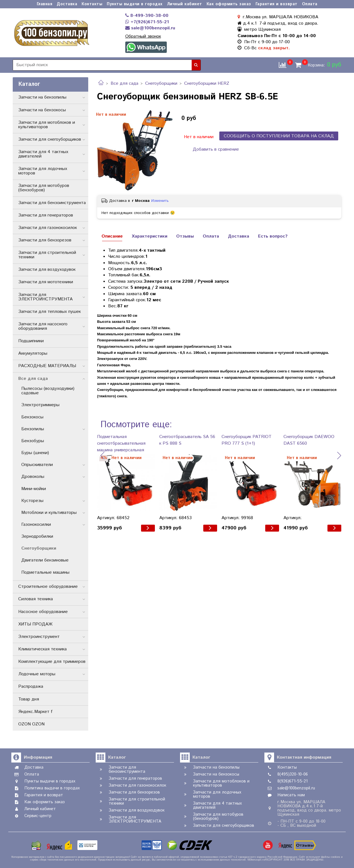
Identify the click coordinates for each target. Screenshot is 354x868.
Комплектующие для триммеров (52, 662)
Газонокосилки (36, 525)
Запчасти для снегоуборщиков (50, 139)
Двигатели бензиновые (45, 560)
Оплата (310, 4)
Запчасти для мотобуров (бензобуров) (44, 188)
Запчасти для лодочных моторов (43, 171)
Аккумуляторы (33, 353)
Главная (45, 4)
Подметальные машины (45, 572)
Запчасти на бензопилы (42, 97)
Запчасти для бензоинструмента (52, 203)
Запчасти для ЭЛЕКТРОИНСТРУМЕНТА (45, 297)
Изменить (160, 201)
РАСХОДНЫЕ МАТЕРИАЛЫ (47, 366)
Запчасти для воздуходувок (47, 270)
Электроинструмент (39, 637)
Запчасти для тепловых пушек (50, 312)
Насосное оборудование (43, 612)
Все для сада (124, 83)
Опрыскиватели (37, 465)
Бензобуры (33, 441)
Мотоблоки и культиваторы (49, 513)
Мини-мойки (34, 489)
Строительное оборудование (48, 587)
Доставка (67, 4)
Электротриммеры (40, 405)
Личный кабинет (185, 4)
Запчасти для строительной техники (47, 255)
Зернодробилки (37, 536)
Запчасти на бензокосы (42, 110)
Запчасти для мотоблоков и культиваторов (47, 125)
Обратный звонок (143, 36)
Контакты (92, 4)
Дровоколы (33, 477)
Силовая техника (36, 599)
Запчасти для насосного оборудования (43, 326)
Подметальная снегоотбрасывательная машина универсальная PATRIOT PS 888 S (121, 444)
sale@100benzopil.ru (150, 28)
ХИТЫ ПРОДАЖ (35, 624)
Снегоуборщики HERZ (207, 83)
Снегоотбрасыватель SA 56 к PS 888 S (187, 440)
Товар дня (29, 699)
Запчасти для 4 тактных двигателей (43, 154)
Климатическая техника (42, 649)
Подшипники (31, 341)
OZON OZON (31, 724)
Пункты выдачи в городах (135, 4)
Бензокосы (32, 417)
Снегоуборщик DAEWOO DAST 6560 (309, 440)
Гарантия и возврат (277, 4)
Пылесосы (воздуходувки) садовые (48, 391)
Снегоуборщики (161, 83)
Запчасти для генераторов (46, 215)
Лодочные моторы (37, 674)
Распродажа (31, 687)
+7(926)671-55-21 (147, 22)
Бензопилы (33, 429)
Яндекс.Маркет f (35, 712)
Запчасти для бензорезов (45, 240)
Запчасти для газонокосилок (48, 228)
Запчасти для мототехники (46, 282)
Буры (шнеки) (35, 453)
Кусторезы (32, 501)
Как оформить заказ (229, 4)
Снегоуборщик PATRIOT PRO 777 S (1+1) (247, 440)
